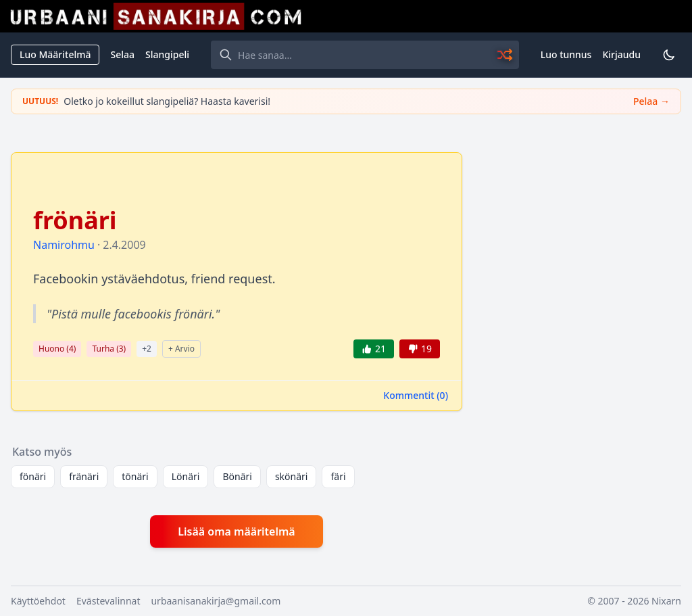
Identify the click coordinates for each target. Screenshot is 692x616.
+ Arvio (181, 349)
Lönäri (186, 476)
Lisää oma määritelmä (236, 531)
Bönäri (237, 476)
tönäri (135, 476)
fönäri (33, 476)
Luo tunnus (566, 54)
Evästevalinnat (108, 601)
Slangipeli (167, 54)
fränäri (84, 476)
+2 (147, 349)
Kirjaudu (621, 54)
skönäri (292, 476)
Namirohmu (64, 245)
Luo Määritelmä (55, 54)
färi (338, 476)
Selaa (122, 54)
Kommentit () (416, 395)
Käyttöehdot (38, 601)
